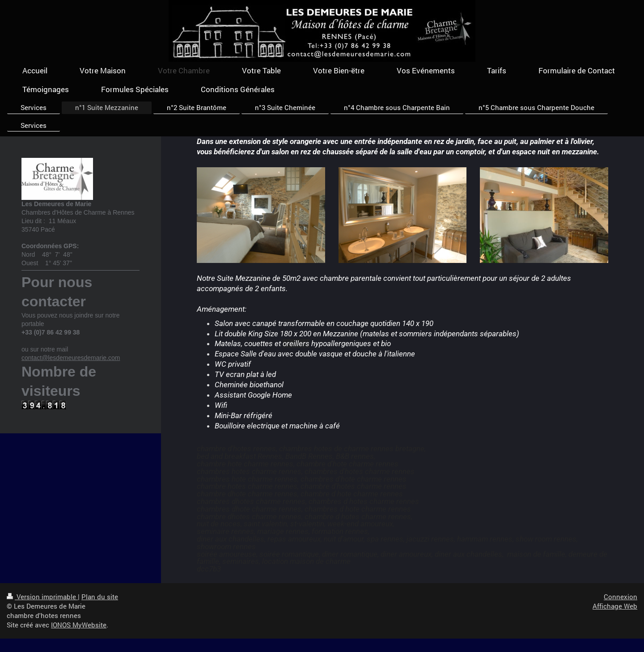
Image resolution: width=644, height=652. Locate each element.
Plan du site (100, 597)
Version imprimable (42, 597)
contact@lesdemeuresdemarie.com (71, 358)
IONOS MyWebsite (79, 625)
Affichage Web (615, 606)
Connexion (621, 597)
